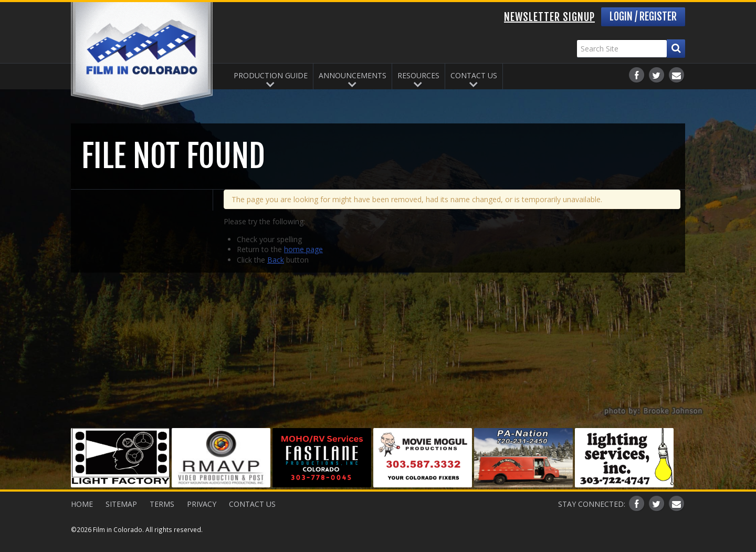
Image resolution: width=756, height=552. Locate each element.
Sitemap (121, 504)
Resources (418, 75)
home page (303, 249)
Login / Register (643, 17)
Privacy (202, 504)
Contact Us (474, 75)
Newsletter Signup (549, 17)
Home (82, 504)
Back (276, 260)
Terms (162, 504)
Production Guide (271, 75)
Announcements (353, 75)
